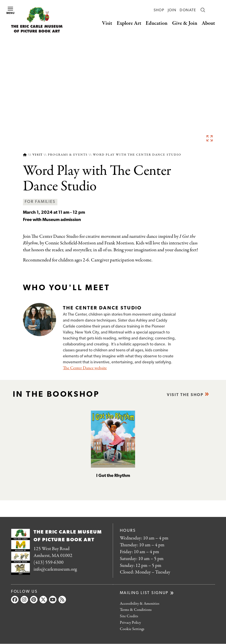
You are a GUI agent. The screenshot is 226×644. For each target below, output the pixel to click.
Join (172, 10)
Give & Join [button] (185, 23)
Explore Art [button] (129, 23)
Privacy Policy (130, 623)
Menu (11, 11)
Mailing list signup (144, 593)
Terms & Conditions (136, 610)
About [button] (208, 23)
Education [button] (157, 23)
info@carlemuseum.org (55, 569)
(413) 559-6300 (49, 562)
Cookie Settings (132, 629)
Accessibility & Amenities (140, 604)
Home (25, 155)
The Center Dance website (85, 368)
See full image (209, 138)
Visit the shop (185, 395)
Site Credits (129, 616)
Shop (159, 10)
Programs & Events (68, 155)
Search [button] (203, 10)
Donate (188, 10)
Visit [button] (107, 23)
